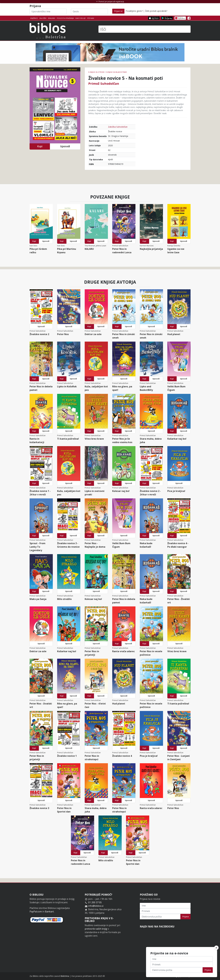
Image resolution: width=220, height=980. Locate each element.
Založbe (43, 18)
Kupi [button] (40, 146)
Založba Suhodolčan (118, 127)
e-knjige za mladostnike (116, 72)
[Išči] (145, 29)
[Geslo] (89, 11)
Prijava (185, 917)
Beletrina (65, 976)
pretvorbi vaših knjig (96, 929)
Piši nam (91, 18)
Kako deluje (80, 18)
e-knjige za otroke (96, 72)
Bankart (49, 912)
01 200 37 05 (95, 902)
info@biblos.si (96, 906)
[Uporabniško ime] (48, 11)
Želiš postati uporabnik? (156, 11)
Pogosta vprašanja (65, 18)
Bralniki (52, 18)
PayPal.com (36, 912)
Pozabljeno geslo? (134, 11)
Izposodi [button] (65, 146)
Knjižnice (34, 18)
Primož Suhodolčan (104, 83)
